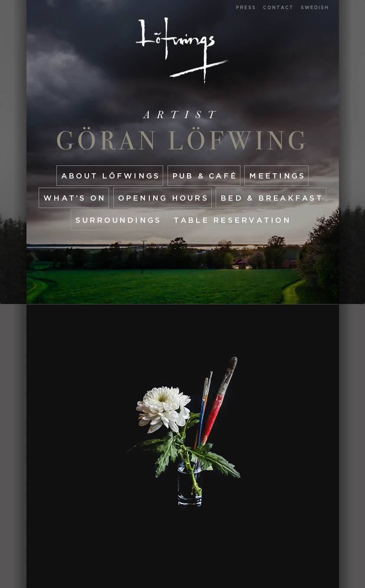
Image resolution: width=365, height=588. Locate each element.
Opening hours (163, 198)
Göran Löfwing (182, 141)
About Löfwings (111, 176)
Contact (278, 8)
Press (246, 8)
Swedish (315, 8)
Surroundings (118, 220)
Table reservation (232, 220)
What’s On (75, 198)
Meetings (277, 176)
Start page (182, 52)
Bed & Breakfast (272, 198)
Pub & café (205, 176)
